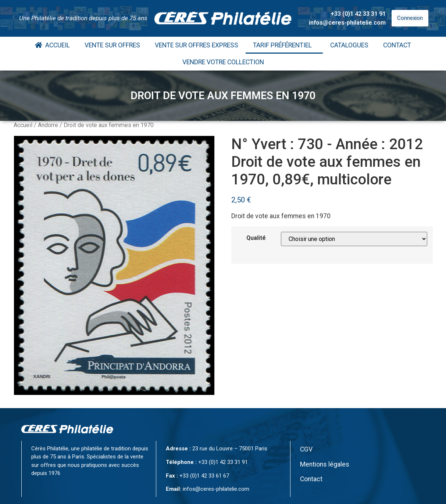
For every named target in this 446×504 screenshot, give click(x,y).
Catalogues (349, 45)
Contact (397, 45)
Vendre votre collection (223, 62)
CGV (306, 449)
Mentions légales (325, 464)
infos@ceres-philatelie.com (347, 23)
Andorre (48, 125)
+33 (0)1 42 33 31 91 (358, 14)
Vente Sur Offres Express (197, 45)
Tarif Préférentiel (284, 45)
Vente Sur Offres (112, 45)
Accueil (52, 45)
